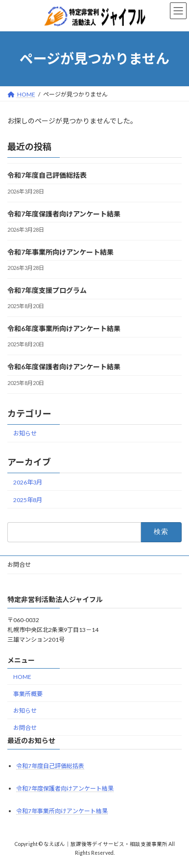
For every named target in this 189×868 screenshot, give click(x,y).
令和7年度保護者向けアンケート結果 (64, 213)
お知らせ (25, 433)
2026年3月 (28, 482)
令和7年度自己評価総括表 (47, 175)
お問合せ (19, 565)
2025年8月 (28, 499)
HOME (22, 677)
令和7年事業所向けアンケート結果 (60, 252)
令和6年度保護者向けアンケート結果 (64, 367)
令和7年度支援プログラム (47, 290)
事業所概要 (28, 694)
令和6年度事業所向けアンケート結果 (64, 328)
